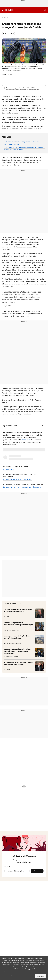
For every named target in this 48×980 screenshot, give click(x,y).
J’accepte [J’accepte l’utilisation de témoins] (40, 976)
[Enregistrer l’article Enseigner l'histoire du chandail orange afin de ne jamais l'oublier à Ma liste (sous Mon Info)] (8, 34)
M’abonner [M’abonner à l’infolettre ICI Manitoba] (37, 871)
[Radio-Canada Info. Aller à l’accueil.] (9, 10)
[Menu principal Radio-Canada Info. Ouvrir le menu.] (2, 10)
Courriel (7, 867)
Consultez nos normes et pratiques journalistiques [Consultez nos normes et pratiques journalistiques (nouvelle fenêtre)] (22, 487)
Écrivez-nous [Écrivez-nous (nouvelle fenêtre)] (9, 469)
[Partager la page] (4, 34)
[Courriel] (17, 871)
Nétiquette (26, 440)
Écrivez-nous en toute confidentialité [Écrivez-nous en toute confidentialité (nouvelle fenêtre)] (17, 479)
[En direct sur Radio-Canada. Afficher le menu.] (40, 10)
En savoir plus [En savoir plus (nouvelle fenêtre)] (7, 976)
